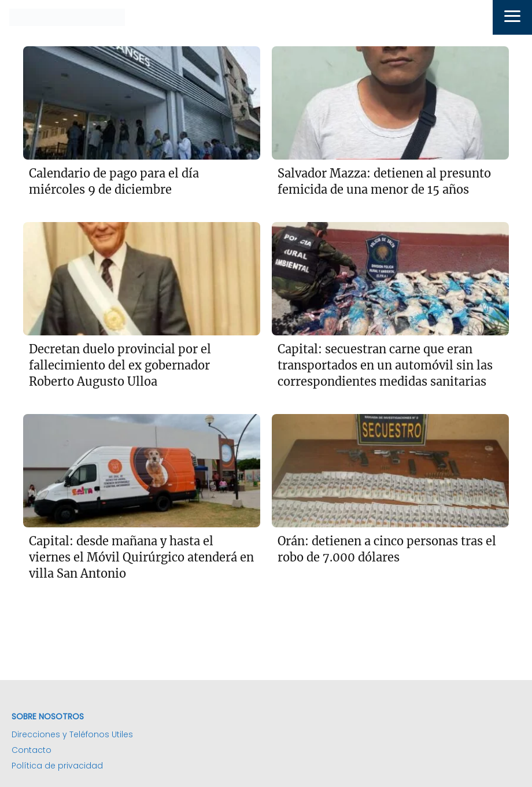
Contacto (32, 750)
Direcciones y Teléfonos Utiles (72, 734)
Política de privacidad (57, 766)
